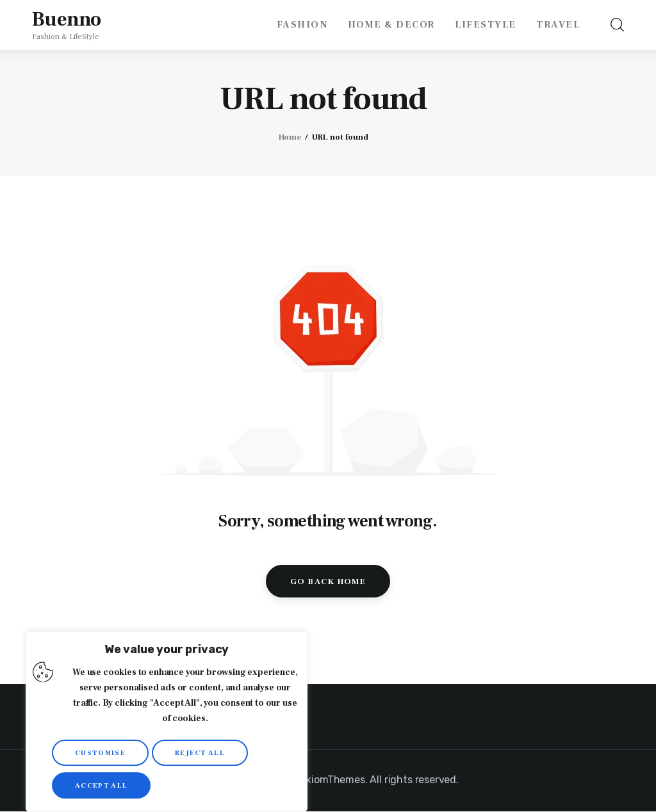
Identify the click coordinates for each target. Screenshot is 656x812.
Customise (100, 753)
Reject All (200, 753)
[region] (167, 722)
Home (290, 137)
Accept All (101, 785)
